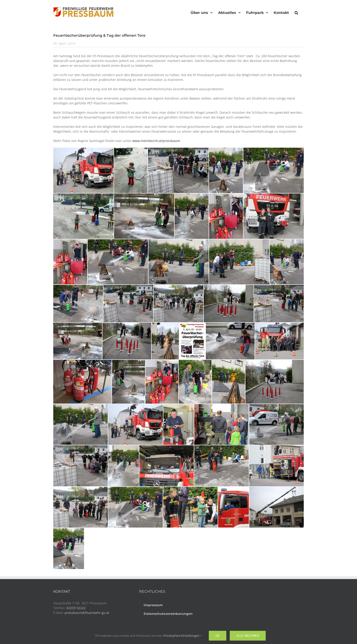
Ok (218, 636)
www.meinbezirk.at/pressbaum (156, 141)
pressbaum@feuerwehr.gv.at (87, 613)
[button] (296, 12)
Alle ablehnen (248, 636)
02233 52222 (76, 608)
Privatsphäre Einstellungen (183, 636)
